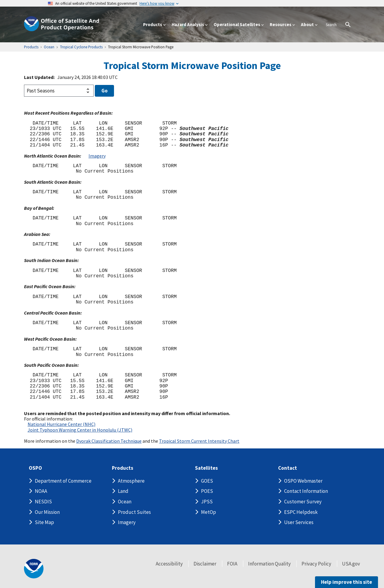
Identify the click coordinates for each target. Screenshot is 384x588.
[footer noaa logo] (34, 569)
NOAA (41, 491)
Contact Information (306, 491)
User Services (299, 522)
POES (207, 491)
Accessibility (169, 564)
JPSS (207, 502)
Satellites (206, 468)
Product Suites (134, 512)
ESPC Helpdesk (301, 512)
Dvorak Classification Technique (109, 441)
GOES (207, 481)
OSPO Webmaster (303, 481)
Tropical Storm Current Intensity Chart (199, 441)
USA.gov (351, 564)
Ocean (125, 502)
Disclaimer (205, 564)
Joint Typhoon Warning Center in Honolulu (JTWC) (80, 430)
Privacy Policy (316, 564)
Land (123, 491)
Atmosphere (131, 481)
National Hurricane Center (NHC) (61, 424)
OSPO (35, 468)
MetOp (208, 512)
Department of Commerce (63, 481)
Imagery (97, 156)
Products (123, 468)
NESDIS (43, 502)
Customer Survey (303, 502)
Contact (288, 468)
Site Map (44, 522)
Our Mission (47, 512)
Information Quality (269, 564)
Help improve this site (346, 582)
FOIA (232, 564)
